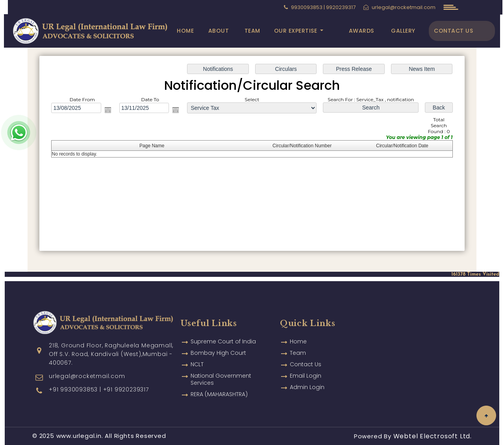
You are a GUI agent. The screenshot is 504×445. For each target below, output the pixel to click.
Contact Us (453, 31)
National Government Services (221, 368)
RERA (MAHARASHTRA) (219, 383)
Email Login (306, 364)
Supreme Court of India (223, 330)
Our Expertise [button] (296, 31)
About (219, 31)
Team (252, 31)
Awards (361, 31)
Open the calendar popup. (108, 110)
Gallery (403, 31)
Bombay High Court (218, 341)
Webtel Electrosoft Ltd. (433, 436)
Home (185, 31)
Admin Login (307, 376)
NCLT (197, 353)
